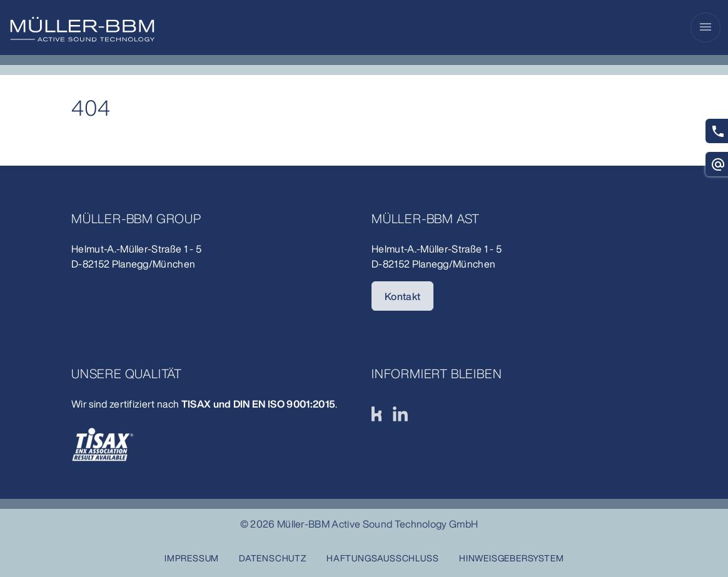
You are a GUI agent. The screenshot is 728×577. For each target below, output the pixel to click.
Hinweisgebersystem (511, 558)
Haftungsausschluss (382, 558)
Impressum (192, 558)
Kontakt (402, 296)
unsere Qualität (127, 374)
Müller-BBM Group (136, 218)
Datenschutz (273, 558)
